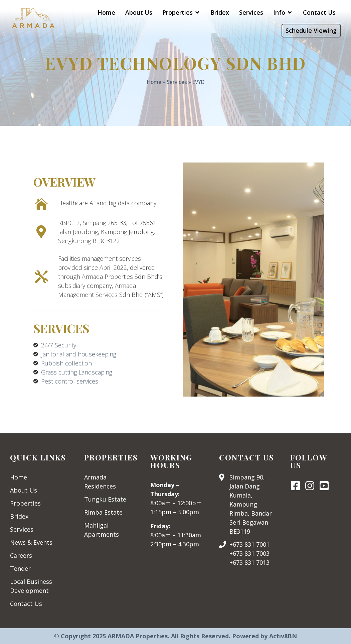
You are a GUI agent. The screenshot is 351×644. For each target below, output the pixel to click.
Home (154, 82)
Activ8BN (283, 636)
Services (177, 82)
